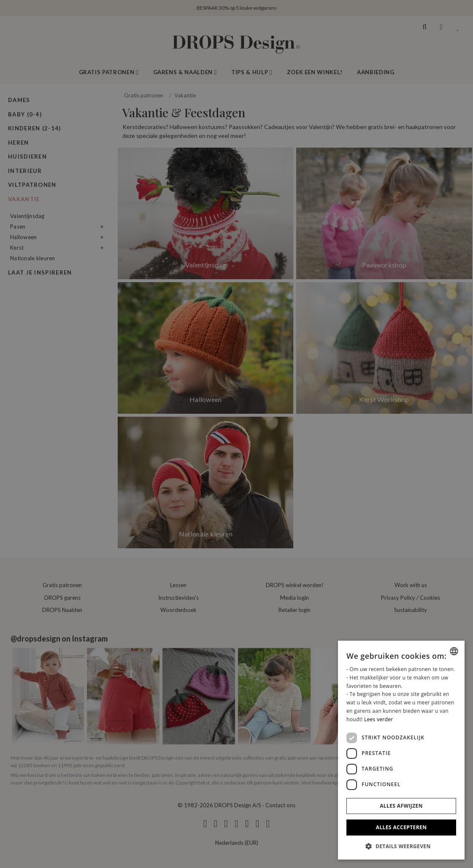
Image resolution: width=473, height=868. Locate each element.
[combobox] (454, 651)
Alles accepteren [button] (401, 827)
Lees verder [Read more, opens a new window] (379, 719)
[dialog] (401, 750)
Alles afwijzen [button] (401, 806)
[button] (401, 846)
